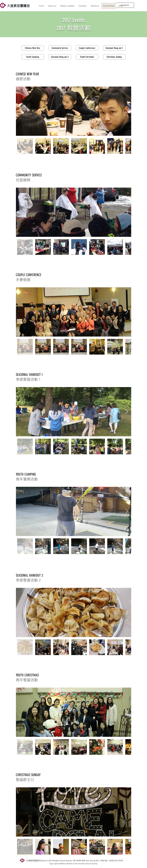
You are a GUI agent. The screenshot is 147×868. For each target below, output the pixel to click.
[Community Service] (60, 48)
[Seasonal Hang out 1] (114, 48)
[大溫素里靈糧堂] (19, 6)
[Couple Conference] (87, 48)
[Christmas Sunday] (114, 57)
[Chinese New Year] (33, 48)
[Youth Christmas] (87, 57)
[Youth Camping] (33, 57)
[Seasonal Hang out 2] (60, 57)
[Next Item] (127, 111)
